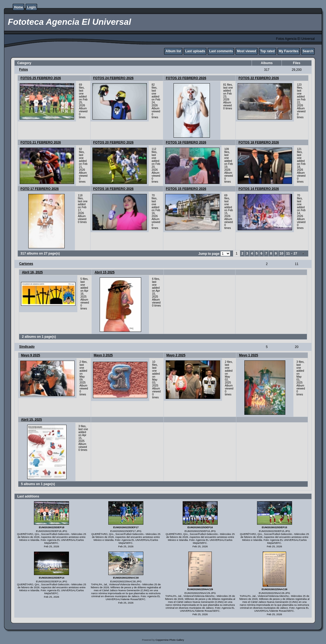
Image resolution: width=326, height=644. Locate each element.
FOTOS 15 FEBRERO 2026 (186, 189)
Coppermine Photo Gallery (170, 640)
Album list (173, 51)
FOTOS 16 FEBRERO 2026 (113, 189)
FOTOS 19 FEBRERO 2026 (186, 142)
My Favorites (289, 51)
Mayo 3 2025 (103, 355)
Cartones (26, 264)
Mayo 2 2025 (176, 355)
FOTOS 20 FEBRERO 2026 (113, 142)
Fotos (24, 69)
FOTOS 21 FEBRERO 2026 (41, 142)
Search (308, 51)
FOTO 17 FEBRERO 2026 (40, 189)
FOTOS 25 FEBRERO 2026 (41, 78)
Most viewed (246, 51)
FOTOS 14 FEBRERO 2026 (259, 189)
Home (18, 7)
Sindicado (27, 347)
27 (295, 253)
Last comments (221, 51)
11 (288, 253)
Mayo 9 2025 (31, 355)
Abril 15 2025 (105, 272)
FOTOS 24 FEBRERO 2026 (113, 78)
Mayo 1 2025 (249, 355)
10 (281, 253)
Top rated (268, 51)
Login (31, 7)
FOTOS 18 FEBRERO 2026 (259, 142)
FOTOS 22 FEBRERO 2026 (259, 78)
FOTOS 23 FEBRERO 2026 (186, 78)
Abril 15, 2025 (31, 420)
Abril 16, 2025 (32, 272)
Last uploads (195, 51)
